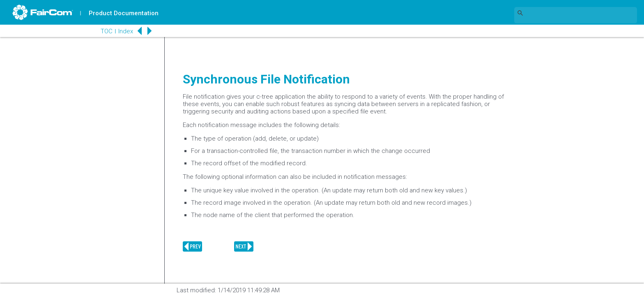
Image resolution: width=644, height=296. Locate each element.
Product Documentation (124, 13)
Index (126, 31)
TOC (107, 31)
